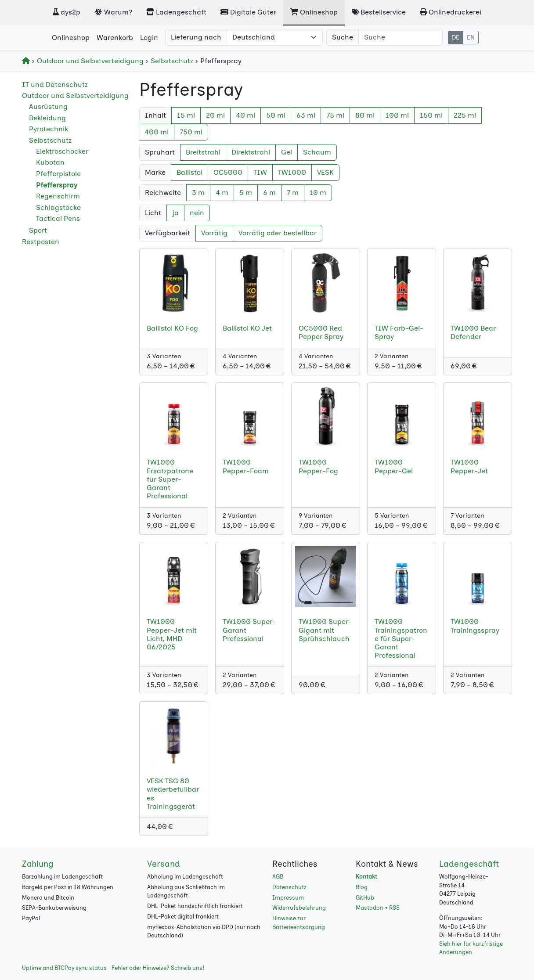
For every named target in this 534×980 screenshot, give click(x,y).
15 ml (186, 115)
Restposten (41, 242)
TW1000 (292, 172)
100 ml (397, 115)
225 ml (465, 115)
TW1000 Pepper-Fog (318, 466)
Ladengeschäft (176, 12)
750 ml (191, 132)
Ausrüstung (48, 106)
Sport (38, 230)
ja (175, 213)
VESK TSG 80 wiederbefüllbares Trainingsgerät (173, 794)
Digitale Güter (248, 12)
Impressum (288, 898)
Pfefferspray (57, 185)
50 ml (276, 115)
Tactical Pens (58, 218)
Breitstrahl (203, 152)
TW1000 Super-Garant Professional (249, 630)
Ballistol (189, 172)
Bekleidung (47, 118)
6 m (269, 193)
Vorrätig (214, 233)
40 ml (245, 115)
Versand (164, 864)
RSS (394, 908)
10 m (318, 193)
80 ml (365, 115)
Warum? (113, 12)
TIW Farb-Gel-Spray (399, 332)
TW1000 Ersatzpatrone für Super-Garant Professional (170, 479)
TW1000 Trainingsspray (475, 626)
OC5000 (228, 172)
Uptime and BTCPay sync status (64, 968)
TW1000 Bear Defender (473, 332)
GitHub (365, 898)
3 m (198, 193)
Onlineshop (314, 12)
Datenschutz (289, 887)
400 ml (157, 132)
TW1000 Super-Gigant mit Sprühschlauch (325, 630)
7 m (293, 193)
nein (197, 213)
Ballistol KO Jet (247, 328)
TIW (260, 172)
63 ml (306, 115)
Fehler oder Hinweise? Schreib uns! (158, 968)
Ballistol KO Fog (172, 328)
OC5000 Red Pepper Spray (321, 332)
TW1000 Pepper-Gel (394, 466)
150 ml (431, 115)
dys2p (67, 12)
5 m (246, 193)
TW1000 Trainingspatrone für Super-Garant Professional (401, 638)
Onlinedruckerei (451, 12)
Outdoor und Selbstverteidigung (88, 61)
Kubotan (50, 162)
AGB (278, 877)
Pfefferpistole (58, 174)
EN (471, 38)
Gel (287, 152)
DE (456, 38)
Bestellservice (379, 12)
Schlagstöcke (58, 207)
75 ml (335, 115)
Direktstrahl (251, 152)
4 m (222, 193)
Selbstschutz (170, 61)
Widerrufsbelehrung (299, 908)
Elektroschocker (62, 151)
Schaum (317, 152)
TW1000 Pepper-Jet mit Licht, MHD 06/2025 (172, 634)
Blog (362, 887)
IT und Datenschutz (55, 85)
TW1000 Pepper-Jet (469, 466)
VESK (325, 172)
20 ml (215, 115)
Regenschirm (58, 196)
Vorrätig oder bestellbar (278, 233)
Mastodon (370, 908)
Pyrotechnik (49, 129)
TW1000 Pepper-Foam (246, 466)
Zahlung (38, 864)
